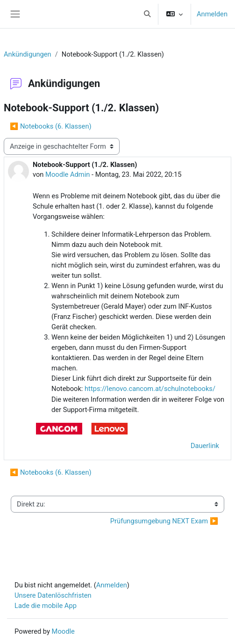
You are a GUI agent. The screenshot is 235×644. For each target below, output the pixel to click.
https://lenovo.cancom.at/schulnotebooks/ (150, 389)
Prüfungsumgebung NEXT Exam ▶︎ (164, 521)
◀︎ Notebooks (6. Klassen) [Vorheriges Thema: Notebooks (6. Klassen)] (51, 126)
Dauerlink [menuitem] (205, 446)
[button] (147, 14)
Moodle (63, 631)
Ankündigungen (28, 54)
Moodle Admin (68, 174)
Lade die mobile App (46, 606)
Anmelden (212, 14)
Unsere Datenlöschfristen (53, 595)
